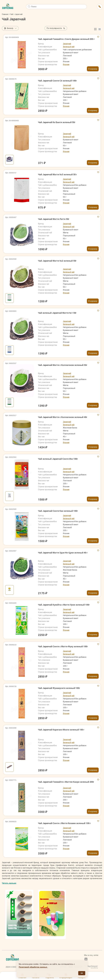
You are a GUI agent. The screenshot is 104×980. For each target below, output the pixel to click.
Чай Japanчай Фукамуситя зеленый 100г (59, 688)
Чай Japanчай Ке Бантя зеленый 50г (57, 122)
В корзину (93, 69)
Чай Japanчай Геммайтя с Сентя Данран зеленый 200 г (66, 39)
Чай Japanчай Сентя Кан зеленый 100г (58, 511)
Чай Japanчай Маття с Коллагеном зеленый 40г (63, 417)
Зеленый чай (69, 47)
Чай (12, 14)
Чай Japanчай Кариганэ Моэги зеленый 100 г (61, 730)
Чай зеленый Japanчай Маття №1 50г (57, 313)
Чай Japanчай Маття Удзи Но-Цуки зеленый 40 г (63, 553)
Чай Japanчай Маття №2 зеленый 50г (57, 261)
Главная (6, 14)
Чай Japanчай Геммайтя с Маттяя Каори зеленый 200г (66, 782)
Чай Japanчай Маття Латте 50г (54, 219)
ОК (82, 973)
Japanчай (67, 44)
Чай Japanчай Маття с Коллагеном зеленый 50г (63, 365)
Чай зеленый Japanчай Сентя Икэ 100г (58, 459)
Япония (66, 64)
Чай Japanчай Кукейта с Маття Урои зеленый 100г (64, 605)
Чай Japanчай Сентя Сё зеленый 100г (57, 81)
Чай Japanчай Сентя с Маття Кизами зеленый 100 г (64, 823)
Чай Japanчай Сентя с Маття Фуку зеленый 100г (63, 646)
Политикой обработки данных (33, 967)
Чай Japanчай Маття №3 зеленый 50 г (57, 174)
